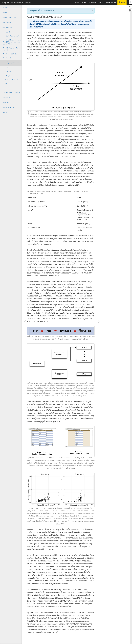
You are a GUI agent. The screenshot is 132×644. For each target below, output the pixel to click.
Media (101, 2)
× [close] (92, 11)
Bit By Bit (16, 2)
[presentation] (57, 463)
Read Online (111, 2)
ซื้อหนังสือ (122, 2)
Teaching (92, 2)
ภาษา (84, 2)
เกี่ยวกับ (77, 2)
